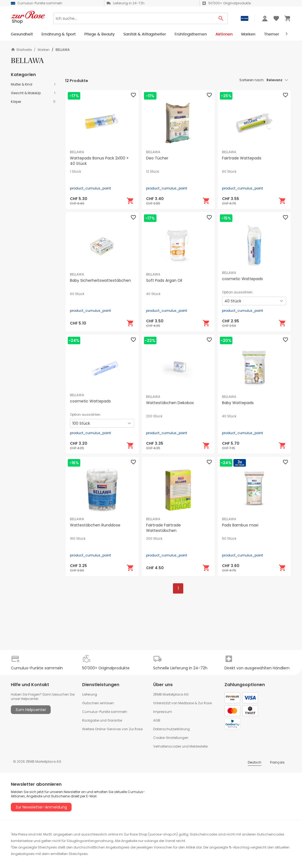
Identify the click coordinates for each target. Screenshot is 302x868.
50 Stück (229, 539)
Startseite (21, 50)
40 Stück (153, 294)
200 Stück (154, 416)
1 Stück (75, 172)
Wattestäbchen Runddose (95, 525)
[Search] (134, 18)
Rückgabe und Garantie (102, 720)
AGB (157, 720)
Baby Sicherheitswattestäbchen (100, 280)
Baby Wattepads (238, 403)
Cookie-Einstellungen (171, 738)
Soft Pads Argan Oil (164, 280)
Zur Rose (205, 703)
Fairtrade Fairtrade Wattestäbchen (163, 528)
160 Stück (78, 539)
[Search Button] (221, 18)
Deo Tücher (157, 158)
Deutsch (255, 762)
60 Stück (229, 172)
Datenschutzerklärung (171, 729)
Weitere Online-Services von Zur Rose (112, 729)
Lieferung (90, 694)
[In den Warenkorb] (130, 201)
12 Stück (153, 172)
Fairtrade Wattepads (242, 158)
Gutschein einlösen (98, 703)
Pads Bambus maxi (240, 525)
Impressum (163, 712)
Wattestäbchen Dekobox (170, 403)
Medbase (186, 703)
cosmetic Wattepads (242, 279)
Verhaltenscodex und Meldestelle (180, 746)
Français (277, 762)
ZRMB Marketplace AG (171, 694)
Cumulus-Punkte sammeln (105, 712)
